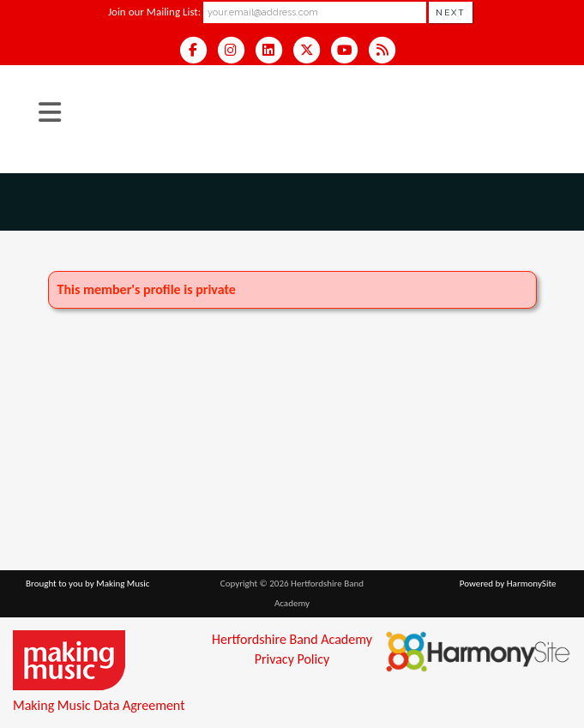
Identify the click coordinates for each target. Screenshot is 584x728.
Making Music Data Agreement (99, 705)
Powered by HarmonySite (508, 584)
